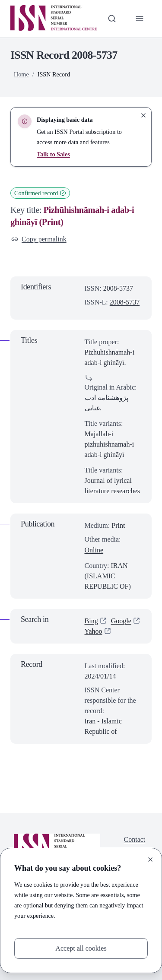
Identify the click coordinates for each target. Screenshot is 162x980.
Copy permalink (39, 239)
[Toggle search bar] (112, 19)
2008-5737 (125, 302)
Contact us (135, 845)
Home (21, 74)
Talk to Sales (53, 154)
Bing (91, 621)
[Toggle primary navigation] (140, 19)
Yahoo (94, 631)
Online (94, 550)
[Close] (150, 859)
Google (121, 621)
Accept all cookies (81, 948)
